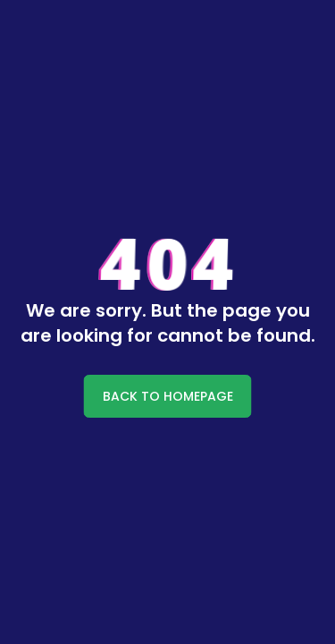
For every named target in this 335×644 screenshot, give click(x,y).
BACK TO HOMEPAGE (168, 396)
